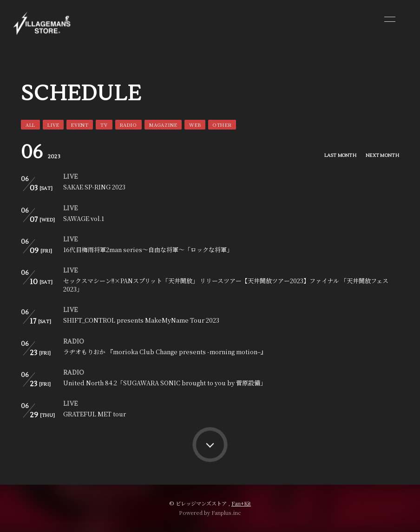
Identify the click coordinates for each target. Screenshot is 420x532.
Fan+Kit (241, 503)
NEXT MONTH (382, 155)
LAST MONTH (340, 155)
